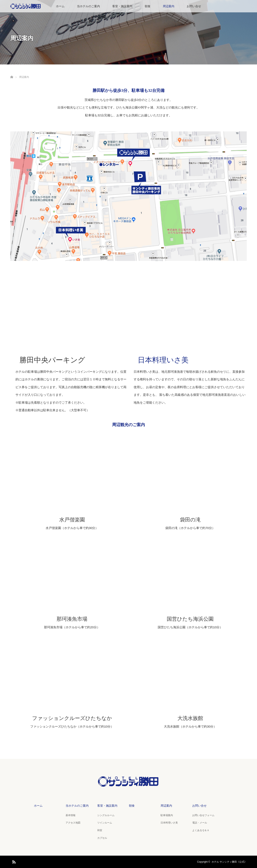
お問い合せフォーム (203, 815)
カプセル (102, 838)
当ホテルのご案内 (88, 6)
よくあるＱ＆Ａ (201, 830)
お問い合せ (194, 6)
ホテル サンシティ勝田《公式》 (229, 862)
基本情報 (71, 815)
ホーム (60, 6)
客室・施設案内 (122, 6)
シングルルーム (106, 815)
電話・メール (200, 823)
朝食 (148, 6)
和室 (100, 830)
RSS (13, 861)
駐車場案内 (167, 815)
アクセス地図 (73, 823)
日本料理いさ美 (163, 360)
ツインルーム (105, 823)
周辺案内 (169, 6)
